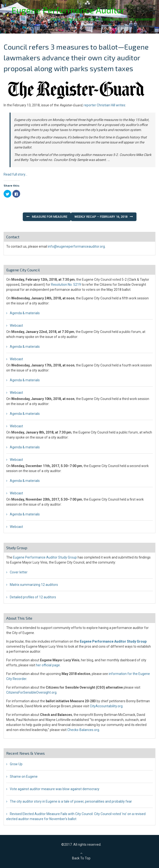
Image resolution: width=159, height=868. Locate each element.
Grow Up (16, 764)
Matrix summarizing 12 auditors (34, 585)
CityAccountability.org (106, 706)
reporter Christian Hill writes (104, 105)
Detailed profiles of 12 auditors (33, 597)
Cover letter (19, 572)
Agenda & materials (25, 313)
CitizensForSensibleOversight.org (31, 692)
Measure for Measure (50, 217)
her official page (48, 665)
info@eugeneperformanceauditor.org (76, 246)
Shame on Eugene (24, 777)
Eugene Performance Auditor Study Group (45, 557)
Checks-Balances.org (83, 730)
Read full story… (15, 174)
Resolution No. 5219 (66, 285)
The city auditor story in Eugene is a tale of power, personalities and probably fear (71, 801)
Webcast (16, 325)
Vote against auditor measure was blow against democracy (55, 789)
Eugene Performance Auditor (68, 10)
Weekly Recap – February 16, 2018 (101, 217)
